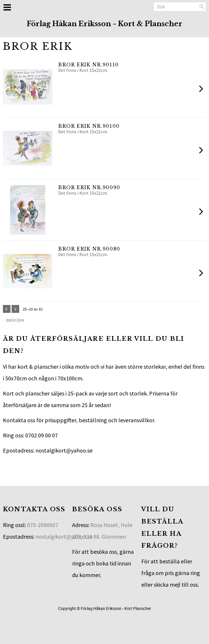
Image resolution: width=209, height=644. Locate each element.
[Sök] (202, 7)
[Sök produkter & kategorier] (180, 7)
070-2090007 (43, 525)
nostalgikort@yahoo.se (64, 536)
